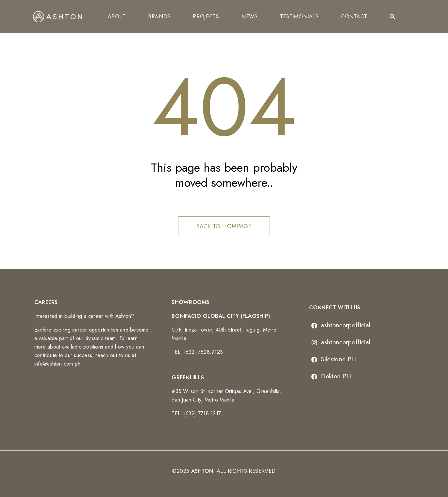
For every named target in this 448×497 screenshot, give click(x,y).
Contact (354, 17)
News (250, 17)
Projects (206, 17)
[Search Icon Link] (393, 17)
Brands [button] (159, 17)
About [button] (117, 17)
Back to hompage (224, 226)
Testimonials (299, 17)
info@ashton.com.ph (57, 364)
